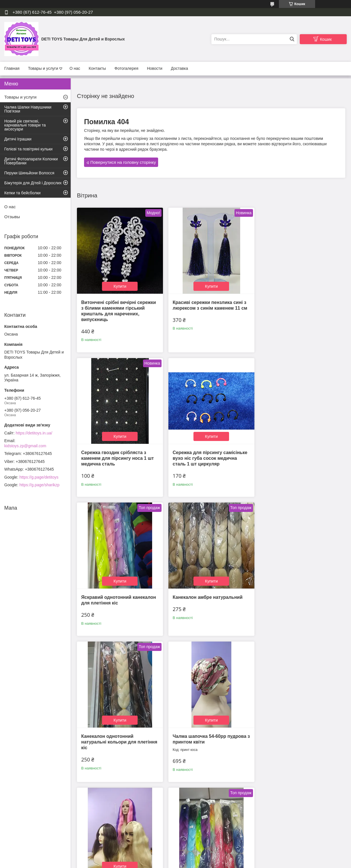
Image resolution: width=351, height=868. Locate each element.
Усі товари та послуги (209, 828)
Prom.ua (202, 852)
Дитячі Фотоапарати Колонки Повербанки (31, 161)
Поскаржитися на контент (188, 863)
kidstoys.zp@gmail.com (25, 446)
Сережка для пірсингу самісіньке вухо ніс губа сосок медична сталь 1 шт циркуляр (119, 456)
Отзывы (12, 217)
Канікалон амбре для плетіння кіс (119, 745)
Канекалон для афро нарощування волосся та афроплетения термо (290, 600)
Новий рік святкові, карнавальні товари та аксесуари (25, 125)
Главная (12, 68)
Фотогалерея (126, 68)
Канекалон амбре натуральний (297, 450)
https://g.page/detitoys (39, 477)
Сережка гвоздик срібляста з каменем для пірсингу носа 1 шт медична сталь (298, 307)
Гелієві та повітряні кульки (28, 149)
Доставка (179, 68)
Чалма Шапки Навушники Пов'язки (28, 109)
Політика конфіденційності (232, 863)
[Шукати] (292, 39)
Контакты (97, 68)
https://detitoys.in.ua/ (34, 433)
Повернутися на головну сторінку (123, 162)
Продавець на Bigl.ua (175, 857)
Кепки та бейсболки (22, 193)
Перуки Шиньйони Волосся (29, 173)
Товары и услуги (43, 68)
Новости (155, 68)
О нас (75, 68)
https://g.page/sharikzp (39, 485)
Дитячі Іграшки (18, 139)
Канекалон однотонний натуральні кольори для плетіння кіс (119, 600)
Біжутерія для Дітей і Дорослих (33, 183)
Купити (120, 285)
